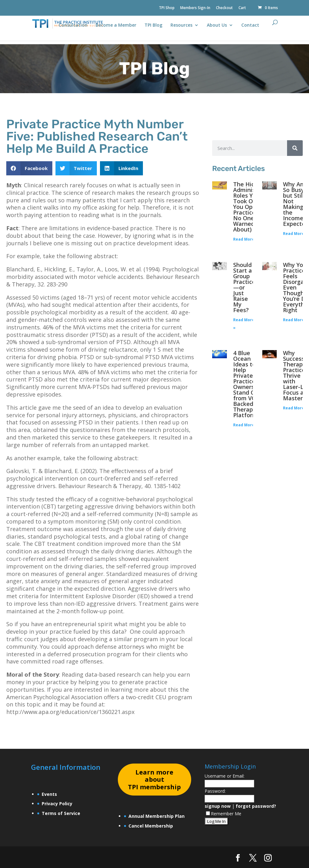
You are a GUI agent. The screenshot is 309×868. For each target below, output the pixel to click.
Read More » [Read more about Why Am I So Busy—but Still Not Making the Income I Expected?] (295, 234)
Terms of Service (61, 813)
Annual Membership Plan (157, 816)
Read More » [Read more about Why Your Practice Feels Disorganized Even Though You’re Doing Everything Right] (295, 320)
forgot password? (256, 806)
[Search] (295, 148)
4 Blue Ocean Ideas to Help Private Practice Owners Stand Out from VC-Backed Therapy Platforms (248, 384)
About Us (217, 25)
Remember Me (224, 814)
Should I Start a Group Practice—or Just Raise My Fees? (244, 287)
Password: (215, 791)
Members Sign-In (195, 8)
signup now (218, 806)
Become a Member (116, 25)
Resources (181, 25)
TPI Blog (153, 25)
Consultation (73, 25)
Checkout (224, 8)
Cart (242, 8)
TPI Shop (167, 8)
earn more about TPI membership (154, 780)
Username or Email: (225, 776)
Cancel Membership (151, 826)
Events (49, 794)
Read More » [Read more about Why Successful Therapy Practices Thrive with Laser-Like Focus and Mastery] (295, 408)
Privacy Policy (57, 804)
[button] (29, 168)
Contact (250, 25)
